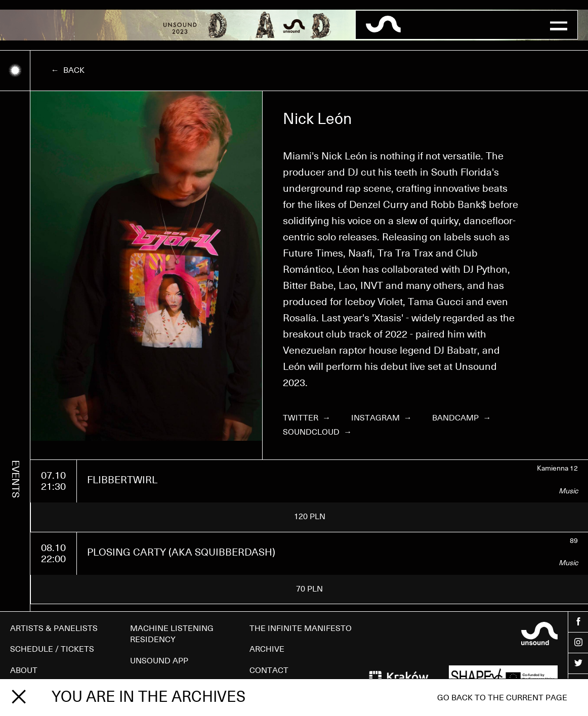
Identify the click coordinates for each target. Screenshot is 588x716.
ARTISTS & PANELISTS (54, 628)
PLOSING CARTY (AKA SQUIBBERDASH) (181, 553)
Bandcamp (461, 418)
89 (574, 541)
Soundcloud (317, 432)
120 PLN (310, 517)
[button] (558, 25)
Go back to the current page (502, 698)
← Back (68, 70)
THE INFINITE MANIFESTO (301, 628)
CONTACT (269, 670)
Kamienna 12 (557, 469)
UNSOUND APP (159, 661)
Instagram (382, 418)
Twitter (307, 418)
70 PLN (309, 589)
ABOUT (24, 670)
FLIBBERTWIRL (122, 480)
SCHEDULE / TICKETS (52, 649)
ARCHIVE (267, 649)
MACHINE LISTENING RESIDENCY (172, 634)
